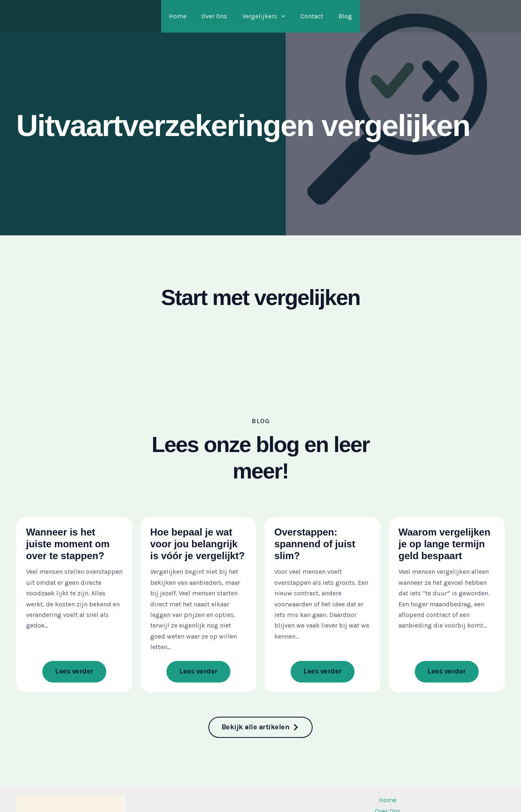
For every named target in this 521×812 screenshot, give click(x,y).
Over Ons (216, 16)
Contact (310, 16)
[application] (281, 16)
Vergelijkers (264, 16)
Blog (341, 16)
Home (182, 16)
